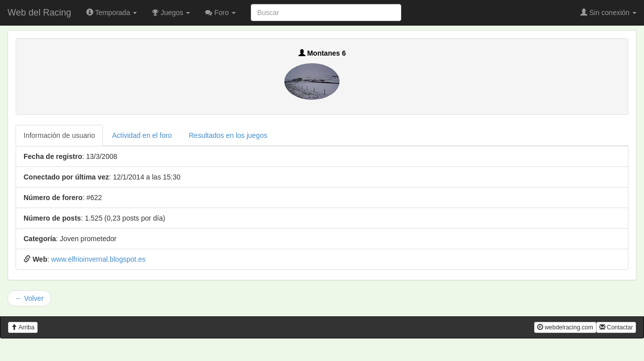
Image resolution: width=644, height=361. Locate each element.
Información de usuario (59, 135)
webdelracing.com (565, 327)
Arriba (23, 327)
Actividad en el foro (142, 135)
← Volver (29, 298)
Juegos (171, 13)
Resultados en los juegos (228, 135)
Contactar (616, 327)
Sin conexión (608, 13)
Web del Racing (39, 13)
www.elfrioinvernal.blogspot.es (98, 259)
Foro (220, 13)
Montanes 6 (322, 53)
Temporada (112, 13)
